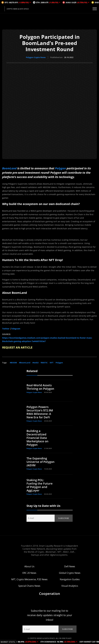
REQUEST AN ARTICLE (17, 347)
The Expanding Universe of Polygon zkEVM (40, 462)
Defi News (70, 566)
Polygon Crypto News (36, 57)
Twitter (6, 328)
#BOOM (13, 362)
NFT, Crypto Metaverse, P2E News (29, 579)
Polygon (60, 168)
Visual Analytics (70, 586)
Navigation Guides (70, 579)
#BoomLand (25, 362)
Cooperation (49, 593)
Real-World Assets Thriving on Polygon (40, 387)
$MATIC (44, 362)
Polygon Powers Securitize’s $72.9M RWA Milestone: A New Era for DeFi (40, 412)
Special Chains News (29, 586)
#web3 (35, 362)
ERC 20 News (29, 573)
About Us (29, 566)
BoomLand (9, 168)
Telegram (16, 328)
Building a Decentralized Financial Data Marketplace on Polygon (37, 438)
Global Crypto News (70, 573)
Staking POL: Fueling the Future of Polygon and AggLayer (40, 485)
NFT (52, 362)
